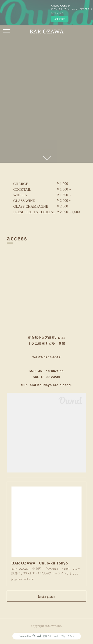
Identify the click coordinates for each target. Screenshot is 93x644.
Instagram (47, 596)
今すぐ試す (60, 19)
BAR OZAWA (47, 31)
